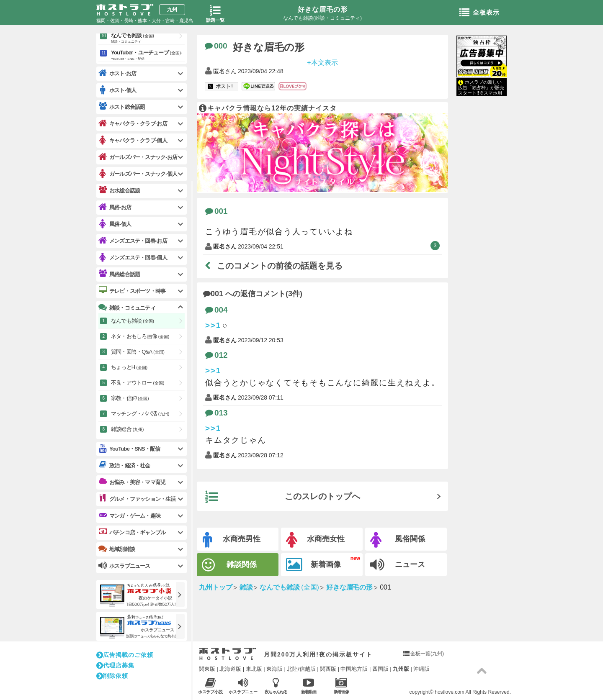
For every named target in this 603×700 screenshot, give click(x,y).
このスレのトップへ (283, 497)
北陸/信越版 (301, 669)
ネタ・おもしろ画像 (140, 336)
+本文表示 (322, 62)
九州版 (401, 669)
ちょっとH (129, 367)
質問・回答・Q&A (138, 352)
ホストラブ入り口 (228, 654)
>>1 (213, 325)
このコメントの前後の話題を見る (274, 266)
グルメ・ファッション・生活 (137, 499)
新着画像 (313, 565)
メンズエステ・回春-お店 (133, 241)
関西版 (328, 669)
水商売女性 (315, 540)
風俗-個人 (115, 224)
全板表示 (479, 13)
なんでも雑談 (148, 38)
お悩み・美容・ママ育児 (132, 482)
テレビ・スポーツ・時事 (132, 291)
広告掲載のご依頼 (125, 655)
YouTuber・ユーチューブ (148, 56)
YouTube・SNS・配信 (129, 449)
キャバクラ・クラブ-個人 (133, 140)
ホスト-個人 (117, 90)
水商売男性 (232, 540)
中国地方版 (354, 669)
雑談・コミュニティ (127, 308)
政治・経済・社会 (124, 465)
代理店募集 (115, 665)
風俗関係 (398, 540)
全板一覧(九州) (427, 654)
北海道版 (230, 669)
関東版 (207, 669)
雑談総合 (127, 429)
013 (216, 413)
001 (216, 211)
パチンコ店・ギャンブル (132, 532)
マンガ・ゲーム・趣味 (129, 515)
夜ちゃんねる (276, 686)
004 (216, 310)
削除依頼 (112, 676)
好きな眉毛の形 (323, 9)
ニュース (398, 565)
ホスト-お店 (117, 73)
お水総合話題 (119, 190)
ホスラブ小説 (210, 686)
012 (216, 355)
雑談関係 (229, 565)
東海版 (274, 669)
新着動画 (308, 686)
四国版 (380, 669)
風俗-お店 (115, 207)
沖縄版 (421, 669)
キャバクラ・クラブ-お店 (133, 124)
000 (216, 46)
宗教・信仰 (130, 398)
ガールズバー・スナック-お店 (138, 157)
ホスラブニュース (243, 686)
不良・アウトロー (138, 383)
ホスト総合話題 (122, 107)
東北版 (254, 669)
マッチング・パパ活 (140, 414)
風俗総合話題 (119, 274)
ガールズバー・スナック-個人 (138, 174)
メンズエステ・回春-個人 (133, 258)
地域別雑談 (117, 549)
